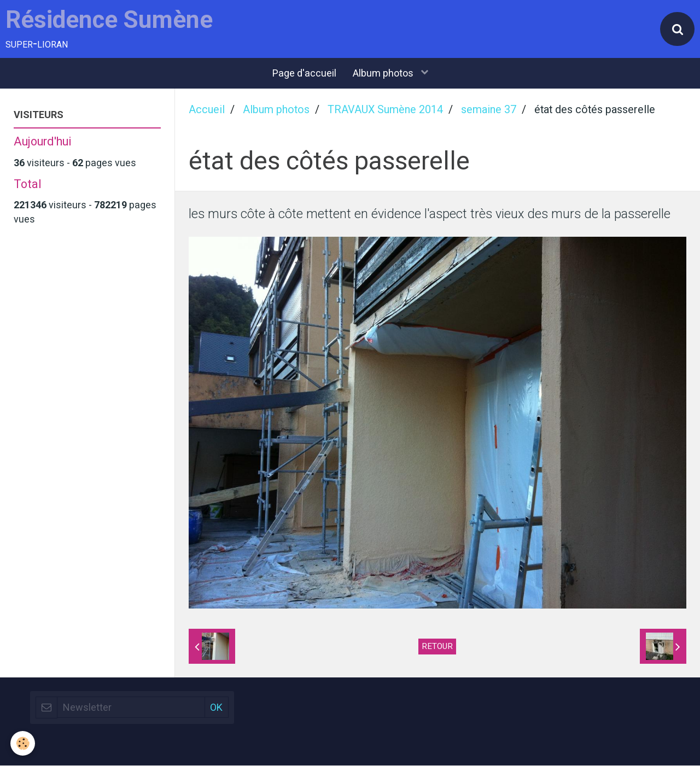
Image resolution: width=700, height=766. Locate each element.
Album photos (384, 74)
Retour (437, 647)
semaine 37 (489, 111)
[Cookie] (23, 743)
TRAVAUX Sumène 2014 (385, 111)
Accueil (207, 111)
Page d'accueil (304, 74)
